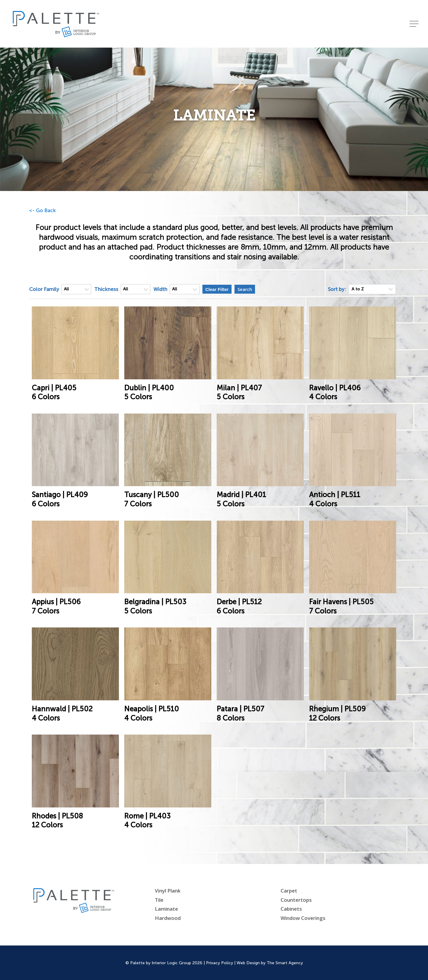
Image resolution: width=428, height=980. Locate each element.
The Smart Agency (285, 963)
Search (245, 289)
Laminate (166, 909)
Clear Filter (217, 289)
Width (160, 289)
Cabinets (291, 909)
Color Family (44, 289)
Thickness (106, 289)
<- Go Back (43, 210)
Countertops (296, 900)
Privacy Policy (219, 963)
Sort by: (337, 289)
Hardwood (168, 918)
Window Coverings (303, 918)
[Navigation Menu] (415, 24)
